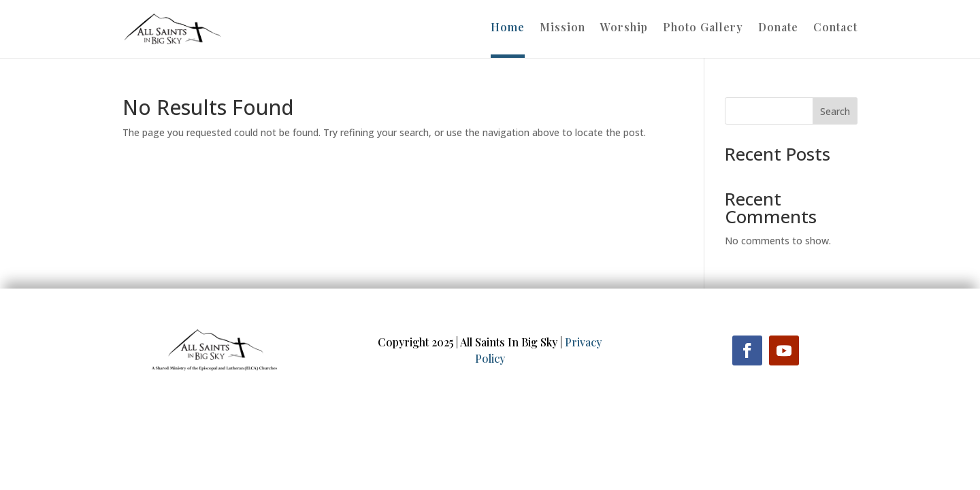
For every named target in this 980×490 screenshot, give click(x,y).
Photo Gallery (703, 28)
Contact (835, 28)
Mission (562, 28)
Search (835, 111)
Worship (624, 28)
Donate (778, 28)
